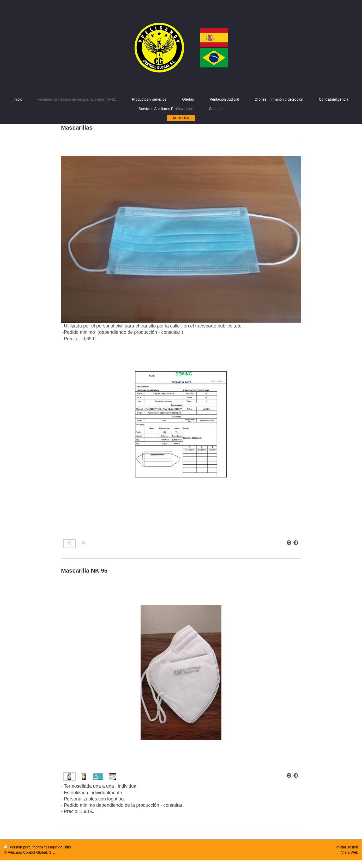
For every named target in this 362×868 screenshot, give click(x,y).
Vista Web (350, 852)
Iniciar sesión (347, 847)
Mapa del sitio (59, 847)
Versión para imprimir (25, 847)
